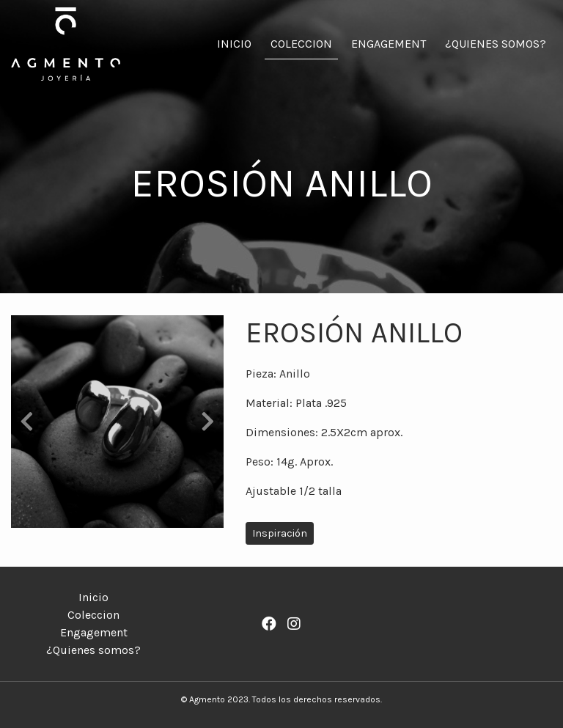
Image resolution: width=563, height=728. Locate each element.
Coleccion (301, 44)
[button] (27, 422)
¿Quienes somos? (496, 44)
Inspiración (280, 533)
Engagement (389, 44)
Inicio (234, 44)
